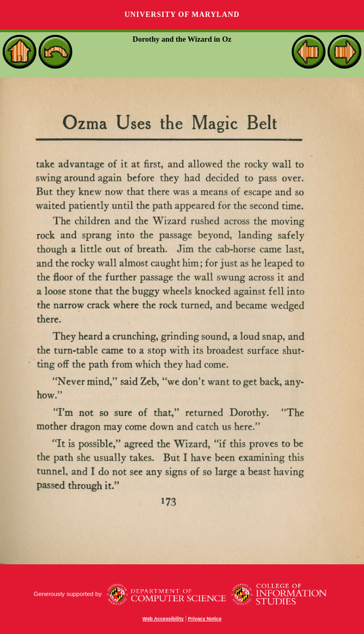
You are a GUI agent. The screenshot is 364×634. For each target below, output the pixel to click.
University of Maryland (182, 15)
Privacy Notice (205, 619)
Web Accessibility (163, 619)
